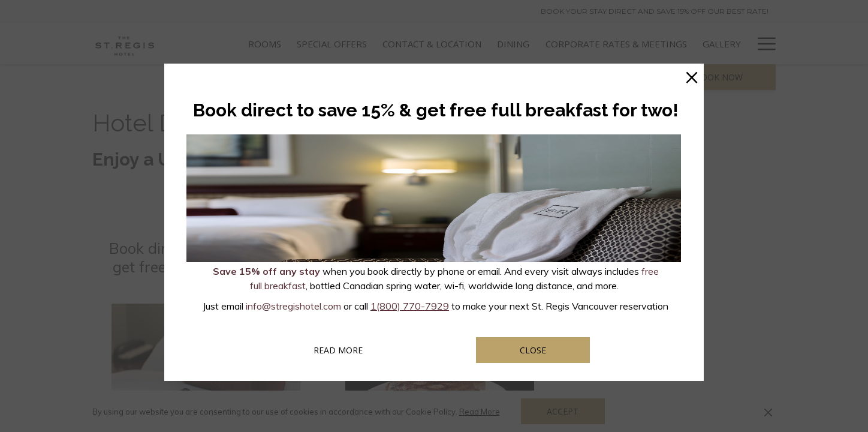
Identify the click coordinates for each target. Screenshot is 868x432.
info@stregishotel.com (293, 306)
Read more (354, 350)
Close (533, 350)
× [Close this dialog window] (692, 76)
